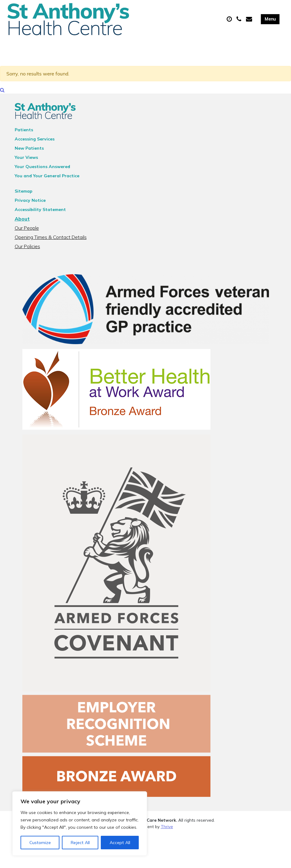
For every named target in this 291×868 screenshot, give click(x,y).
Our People (27, 231)
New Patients (29, 151)
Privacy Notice (30, 203)
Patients (24, 133)
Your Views (26, 160)
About (22, 222)
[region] (80, 824)
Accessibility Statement (40, 213)
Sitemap (24, 194)
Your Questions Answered (42, 170)
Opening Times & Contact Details (51, 240)
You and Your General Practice (47, 179)
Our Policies (27, 249)
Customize (40, 843)
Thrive (167, 829)
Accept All (120, 843)
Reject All (80, 843)
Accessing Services (35, 142)
